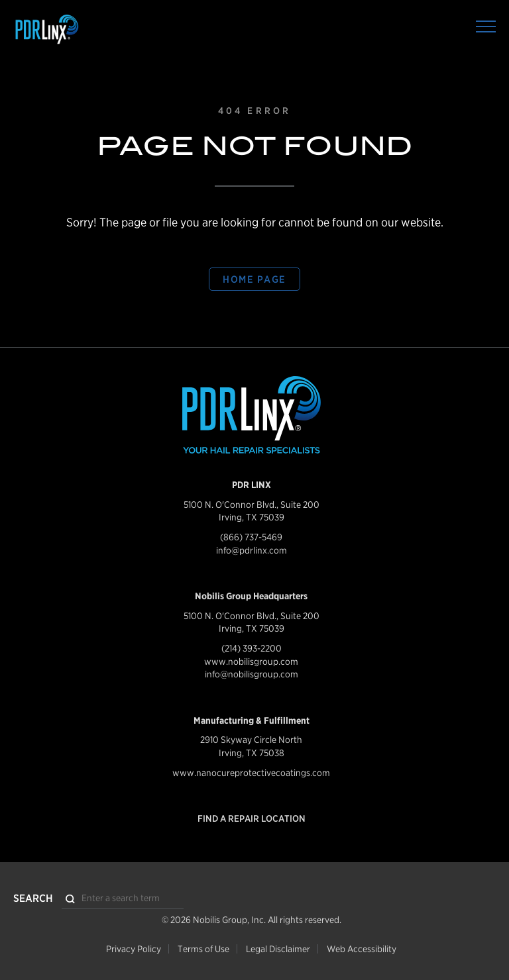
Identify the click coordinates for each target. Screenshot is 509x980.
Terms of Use (203, 949)
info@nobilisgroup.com (252, 674)
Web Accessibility (362, 949)
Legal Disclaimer (278, 949)
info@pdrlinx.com (252, 550)
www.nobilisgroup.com (251, 661)
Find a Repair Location (252, 818)
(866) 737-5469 (251, 537)
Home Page (254, 279)
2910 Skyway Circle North (251, 740)
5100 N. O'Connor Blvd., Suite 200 (252, 505)
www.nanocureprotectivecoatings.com (251, 773)
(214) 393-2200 (252, 648)
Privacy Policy (134, 949)
